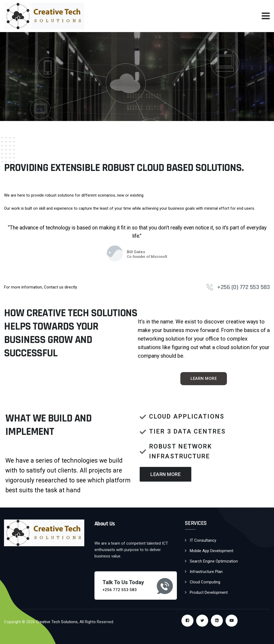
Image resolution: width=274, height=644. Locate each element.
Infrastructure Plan (206, 572)
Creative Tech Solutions (57, 622)
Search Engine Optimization (214, 561)
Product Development (209, 592)
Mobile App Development (212, 551)
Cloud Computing (205, 582)
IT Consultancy (203, 540)
